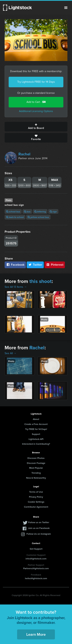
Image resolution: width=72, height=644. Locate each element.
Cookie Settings (36, 502)
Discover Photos (36, 458)
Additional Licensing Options (36, 111)
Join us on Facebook (39, 528)
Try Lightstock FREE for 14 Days (36, 82)
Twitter (35, 265)
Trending (36, 473)
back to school (15, 217)
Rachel (24, 154)
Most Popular (36, 468)
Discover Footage (36, 463)
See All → (10, 353)
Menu (66, 8)
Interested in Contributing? (36, 444)
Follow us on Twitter (39, 522)
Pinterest (55, 265)
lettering (40, 212)
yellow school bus (38, 217)
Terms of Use (36, 492)
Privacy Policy (36, 497)
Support (36, 434)
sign (53, 212)
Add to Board (36, 127)
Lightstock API (36, 439)
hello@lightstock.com (36, 578)
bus (27, 212)
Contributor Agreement (36, 507)
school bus (13, 212)
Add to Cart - (36, 102)
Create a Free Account (36, 424)
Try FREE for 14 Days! (36, 429)
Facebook (15, 265)
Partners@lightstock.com (36, 568)
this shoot (41, 281)
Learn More (36, 634)
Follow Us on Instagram (39, 534)
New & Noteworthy (36, 478)
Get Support (36, 549)
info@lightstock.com (36, 559)
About (36, 419)
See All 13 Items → (16, 287)
